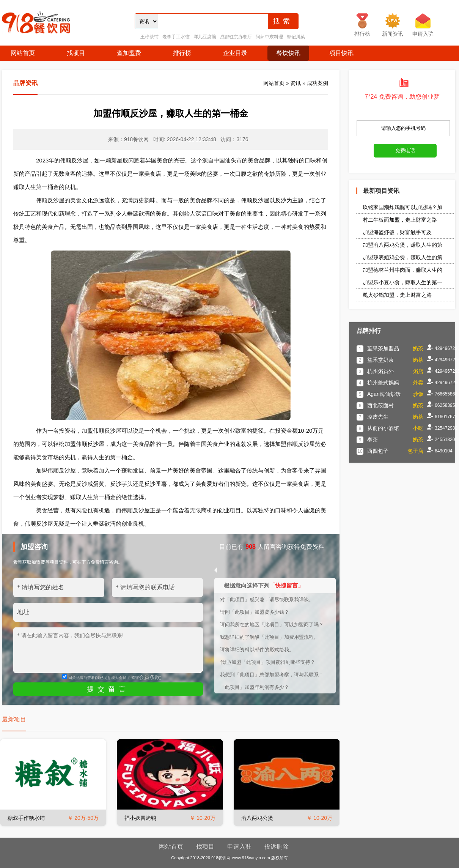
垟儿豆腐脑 (205, 37)
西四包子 (378, 451)
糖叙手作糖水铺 (26, 818)
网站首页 (23, 53)
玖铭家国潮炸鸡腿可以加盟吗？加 (402, 207)
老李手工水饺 (176, 37)
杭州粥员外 (380, 371)
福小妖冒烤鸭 (140, 818)
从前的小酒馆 (383, 428)
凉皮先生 (378, 417)
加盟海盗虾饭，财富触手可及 (397, 232)
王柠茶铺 (149, 37)
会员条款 (149, 677)
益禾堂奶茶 (380, 360)
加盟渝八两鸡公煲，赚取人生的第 (402, 245)
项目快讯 (341, 53)
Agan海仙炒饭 (384, 394)
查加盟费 (129, 53)
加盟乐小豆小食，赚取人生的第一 (402, 282)
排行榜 (182, 53)
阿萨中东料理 (269, 37)
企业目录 (235, 53)
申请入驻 (239, 847)
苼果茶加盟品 (383, 348)
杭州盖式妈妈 (383, 383)
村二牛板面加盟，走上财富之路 (400, 220)
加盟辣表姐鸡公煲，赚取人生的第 (402, 257)
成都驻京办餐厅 (236, 37)
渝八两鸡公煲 (257, 818)
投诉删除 (277, 847)
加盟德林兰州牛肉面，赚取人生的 (402, 270)
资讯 (296, 83)
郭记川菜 (296, 37)
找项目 (76, 53)
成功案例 (318, 83)
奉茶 (373, 440)
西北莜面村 (380, 405)
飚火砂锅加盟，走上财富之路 (397, 295)
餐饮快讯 (288, 53)
